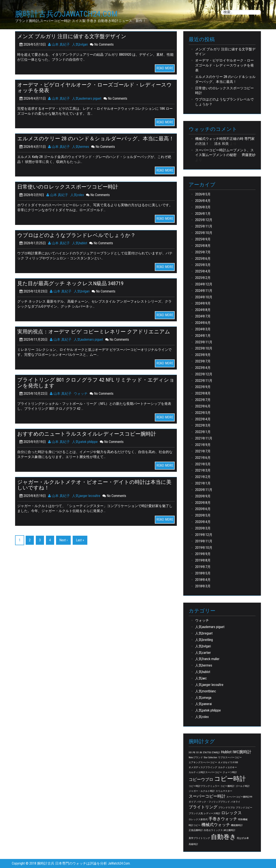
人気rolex (77, 195)
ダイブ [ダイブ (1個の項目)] (192, 802)
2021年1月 (203, 483)
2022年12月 (204, 374)
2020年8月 (203, 503)
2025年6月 (203, 259)
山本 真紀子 (59, 44)
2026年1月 (203, 214)
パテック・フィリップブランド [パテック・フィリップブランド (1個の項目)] (213, 802)
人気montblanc (206, 691)
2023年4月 (203, 368)
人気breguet (204, 633)
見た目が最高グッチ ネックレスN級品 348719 (70, 283)
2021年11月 (204, 438)
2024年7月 (203, 316)
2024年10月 (204, 297)
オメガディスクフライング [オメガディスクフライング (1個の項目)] (203, 767)
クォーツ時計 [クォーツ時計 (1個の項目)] (230, 772)
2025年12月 (204, 220)
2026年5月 (203, 194)
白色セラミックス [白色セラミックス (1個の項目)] (213, 830)
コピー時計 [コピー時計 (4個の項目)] (230, 779)
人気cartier (203, 653)
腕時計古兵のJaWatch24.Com (66, 14)
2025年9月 (203, 239)
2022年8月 (203, 393)
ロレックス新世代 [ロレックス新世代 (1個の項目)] (198, 819)
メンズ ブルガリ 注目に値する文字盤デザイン (72, 36)
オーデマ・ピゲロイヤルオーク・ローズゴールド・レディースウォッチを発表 (95, 87)
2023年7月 (203, 361)
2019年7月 (203, 567)
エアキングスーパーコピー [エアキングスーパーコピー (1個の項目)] (203, 762)
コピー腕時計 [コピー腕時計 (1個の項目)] (227, 786)
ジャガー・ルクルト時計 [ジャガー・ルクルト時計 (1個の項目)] (202, 791)
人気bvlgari (80, 44)
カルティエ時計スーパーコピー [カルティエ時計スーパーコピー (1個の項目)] (205, 772)
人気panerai (203, 704)
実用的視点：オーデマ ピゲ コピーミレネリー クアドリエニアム (94, 331)
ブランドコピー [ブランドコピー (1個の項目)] (244, 808)
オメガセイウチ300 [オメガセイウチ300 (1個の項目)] (228, 762)
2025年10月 (204, 233)
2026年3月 (203, 207)
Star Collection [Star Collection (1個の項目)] (210, 757)
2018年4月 (203, 580)
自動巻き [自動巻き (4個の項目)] (223, 837)
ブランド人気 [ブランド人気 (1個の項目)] (196, 813)
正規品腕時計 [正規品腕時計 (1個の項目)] (196, 830)
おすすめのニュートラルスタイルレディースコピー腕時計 (87, 433)
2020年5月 (203, 515)
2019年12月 (204, 535)
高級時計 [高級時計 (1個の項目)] (193, 844)
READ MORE (165, 68)
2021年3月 (203, 470)
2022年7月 (203, 400)
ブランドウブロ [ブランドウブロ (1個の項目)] (227, 808)
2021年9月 (203, 445)
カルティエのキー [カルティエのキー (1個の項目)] (227, 767)
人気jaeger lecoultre (86, 495)
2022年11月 (204, 381)
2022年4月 (203, 419)
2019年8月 (203, 560)
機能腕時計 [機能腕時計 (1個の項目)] (237, 825)
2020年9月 (203, 496)
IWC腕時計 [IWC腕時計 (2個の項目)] (242, 752)
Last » (80, 539)
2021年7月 (203, 451)
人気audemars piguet (87, 98)
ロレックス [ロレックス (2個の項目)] (231, 813)
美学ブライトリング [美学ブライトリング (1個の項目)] (199, 838)
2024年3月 (203, 329)
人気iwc (201, 678)
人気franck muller (207, 659)
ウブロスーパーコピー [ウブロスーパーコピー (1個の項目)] (230, 757)
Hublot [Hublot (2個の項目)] (226, 752)
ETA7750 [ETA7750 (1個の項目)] (207, 753)
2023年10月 (204, 348)
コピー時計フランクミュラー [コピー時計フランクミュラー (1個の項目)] (204, 786)
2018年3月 (203, 586)
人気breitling (204, 640)
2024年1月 (203, 336)
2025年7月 (203, 252)
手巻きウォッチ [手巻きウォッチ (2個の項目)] (223, 819)
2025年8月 (203, 246)
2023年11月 (204, 342)
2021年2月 (203, 477)
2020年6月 (203, 509)
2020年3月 (203, 528)
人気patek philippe (85, 441)
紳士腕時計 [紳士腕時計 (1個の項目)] (230, 830)
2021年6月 (203, 458)
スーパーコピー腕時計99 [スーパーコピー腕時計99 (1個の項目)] (239, 797)
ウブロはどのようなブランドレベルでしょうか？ (76, 235)
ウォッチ (81, 393)
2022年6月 (203, 406)
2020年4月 (203, 522)
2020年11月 (204, 490)
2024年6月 (203, 323)
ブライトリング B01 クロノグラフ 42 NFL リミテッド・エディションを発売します (96, 382)
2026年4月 (203, 201)
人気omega (203, 698)
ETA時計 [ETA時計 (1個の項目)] (216, 753)
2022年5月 (203, 413)
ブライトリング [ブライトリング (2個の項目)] (203, 807)
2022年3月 (203, 425)
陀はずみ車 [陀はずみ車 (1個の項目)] (243, 838)
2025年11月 (204, 226)
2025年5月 (203, 265)
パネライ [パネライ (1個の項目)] (235, 802)
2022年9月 (203, 387)
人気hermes (81, 146)
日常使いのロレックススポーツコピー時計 (68, 187)
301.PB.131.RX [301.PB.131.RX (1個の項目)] (195, 753)
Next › (63, 539)
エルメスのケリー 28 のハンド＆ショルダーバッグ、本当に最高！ (96, 138)
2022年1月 (203, 432)
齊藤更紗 (249, 155)
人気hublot (80, 243)
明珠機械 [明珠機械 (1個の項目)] (243, 819)
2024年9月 (203, 303)
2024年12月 (204, 284)
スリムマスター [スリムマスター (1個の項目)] (224, 791)
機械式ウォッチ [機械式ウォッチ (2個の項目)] (216, 825)
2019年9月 (203, 554)
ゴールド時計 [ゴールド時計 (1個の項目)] (243, 786)
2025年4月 (203, 271)
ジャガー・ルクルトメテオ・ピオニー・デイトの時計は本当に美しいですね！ (94, 484)
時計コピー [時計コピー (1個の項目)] (195, 825)
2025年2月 (203, 278)
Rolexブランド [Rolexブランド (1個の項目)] (196, 757)
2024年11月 (204, 291)
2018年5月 (203, 573)
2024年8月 (203, 310)
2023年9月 (203, 355)
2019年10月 (204, 548)
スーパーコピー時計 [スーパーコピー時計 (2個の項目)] (207, 796)
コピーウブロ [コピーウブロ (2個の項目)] (201, 779)
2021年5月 (203, 464)
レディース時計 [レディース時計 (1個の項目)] (212, 813)
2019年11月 (204, 541)
